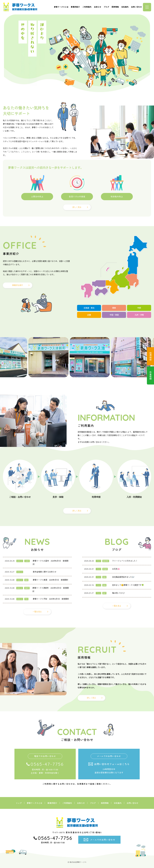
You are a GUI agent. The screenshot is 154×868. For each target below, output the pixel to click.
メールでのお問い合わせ (103, 840)
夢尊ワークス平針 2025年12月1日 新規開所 (51, 599)
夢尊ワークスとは (61, 7)
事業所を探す (17, 285)
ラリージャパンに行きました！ (125, 561)
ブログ (106, 7)
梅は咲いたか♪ (118, 593)
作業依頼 (151, 375)
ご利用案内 (87, 7)
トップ (19, 803)
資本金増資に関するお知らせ (44, 572)
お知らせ (98, 7)
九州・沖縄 (139, 315)
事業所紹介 (75, 7)
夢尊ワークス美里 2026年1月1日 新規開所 (50, 580)
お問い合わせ (136, 7)
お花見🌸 (116, 569)
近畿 (89, 315)
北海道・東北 (89, 308)
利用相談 (151, 356)
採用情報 (115, 7)
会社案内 (125, 7)
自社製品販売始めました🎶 (123, 577)
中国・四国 (114, 315)
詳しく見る (77, 207)
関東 (114, 308)
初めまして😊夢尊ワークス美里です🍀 (128, 585)
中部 (139, 308)
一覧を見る (37, 612)
